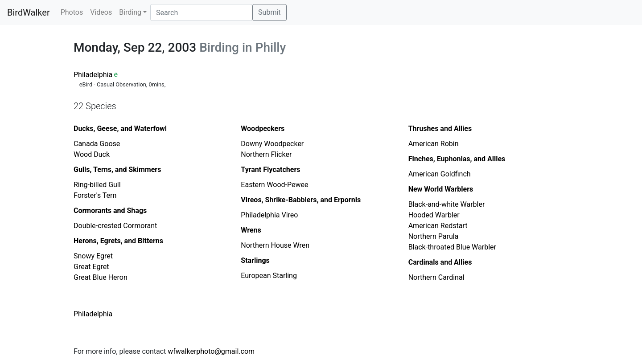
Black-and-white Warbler (447, 204)
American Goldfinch (440, 174)
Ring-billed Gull (97, 185)
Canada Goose (97, 144)
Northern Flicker (266, 154)
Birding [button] (130, 12)
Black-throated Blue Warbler (452, 247)
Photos (72, 12)
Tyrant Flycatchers (270, 170)
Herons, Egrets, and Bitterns (118, 241)
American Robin (434, 144)
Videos (101, 12)
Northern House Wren (275, 245)
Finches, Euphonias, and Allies (457, 159)
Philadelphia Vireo (269, 215)
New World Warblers (441, 189)
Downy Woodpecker (272, 144)
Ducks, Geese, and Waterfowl (120, 129)
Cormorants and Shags (110, 211)
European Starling (269, 276)
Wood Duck (92, 154)
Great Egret (91, 267)
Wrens (251, 230)
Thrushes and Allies (440, 129)
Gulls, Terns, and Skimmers (117, 170)
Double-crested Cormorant (115, 226)
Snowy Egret (93, 256)
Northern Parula (434, 236)
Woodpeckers (263, 129)
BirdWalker (29, 12)
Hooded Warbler (434, 215)
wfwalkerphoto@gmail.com (211, 351)
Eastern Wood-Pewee (274, 185)
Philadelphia (93, 75)
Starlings (255, 260)
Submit (269, 12)
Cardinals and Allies (440, 262)
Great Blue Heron (101, 277)
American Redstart (438, 226)
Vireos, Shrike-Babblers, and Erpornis (301, 200)
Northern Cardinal (436, 277)
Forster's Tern (95, 195)
